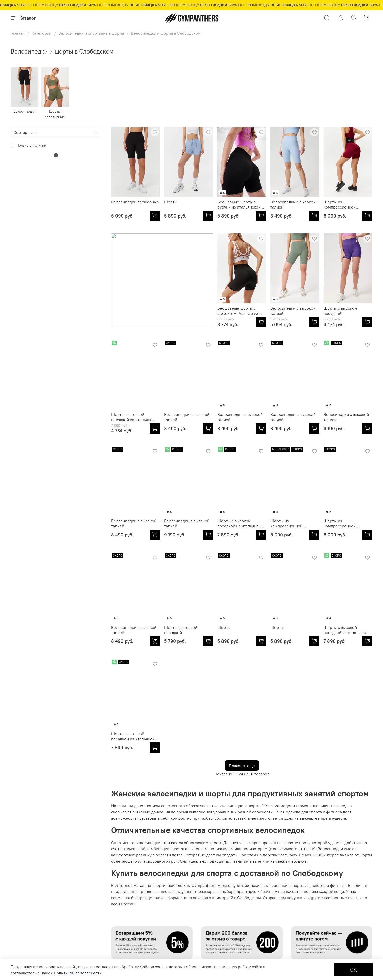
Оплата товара (23, 915)
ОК (354, 970)
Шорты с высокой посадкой (234, 311)
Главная (18, 33)
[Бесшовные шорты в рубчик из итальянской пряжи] (261, 216)
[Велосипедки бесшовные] (155, 216)
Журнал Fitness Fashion (134, 906)
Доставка (18, 932)
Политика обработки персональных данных (151, 889)
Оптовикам (84, 880)
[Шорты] (208, 216)
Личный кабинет (24, 880)
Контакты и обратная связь (137, 898)
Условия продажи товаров (32, 906)
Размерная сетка (25, 889)
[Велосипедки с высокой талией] (314, 216)
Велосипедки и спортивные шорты (91, 33)
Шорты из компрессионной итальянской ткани (341, 204)
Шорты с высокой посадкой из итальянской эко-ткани (294, 311)
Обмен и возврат (25, 924)
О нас (119, 880)
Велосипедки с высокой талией (293, 204)
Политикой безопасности (78, 973)
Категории (42, 33)
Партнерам (84, 889)
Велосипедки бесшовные (135, 202)
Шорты (171, 202)
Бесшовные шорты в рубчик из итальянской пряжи (239, 204)
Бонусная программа (28, 941)
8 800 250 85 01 (315, 901)
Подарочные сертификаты (33, 898)
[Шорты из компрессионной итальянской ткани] (367, 216)
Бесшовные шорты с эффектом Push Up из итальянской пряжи (132, 311)
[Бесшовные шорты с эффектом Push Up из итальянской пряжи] (155, 322)
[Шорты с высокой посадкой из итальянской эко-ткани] (314, 322)
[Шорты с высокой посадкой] (261, 322)
